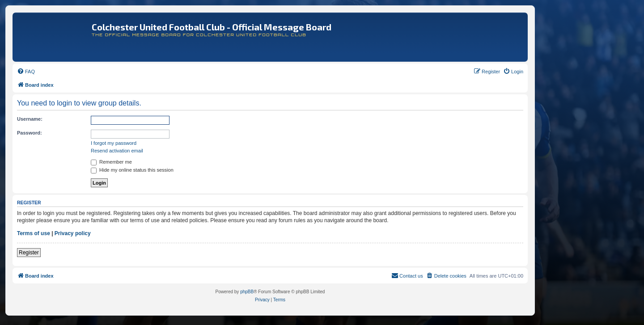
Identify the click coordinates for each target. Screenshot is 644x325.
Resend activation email (117, 151)
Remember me (111, 162)
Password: (30, 133)
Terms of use (34, 233)
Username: (30, 119)
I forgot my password (114, 143)
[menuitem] (26, 72)
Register (29, 253)
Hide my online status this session (132, 170)
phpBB (247, 292)
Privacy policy (73, 233)
